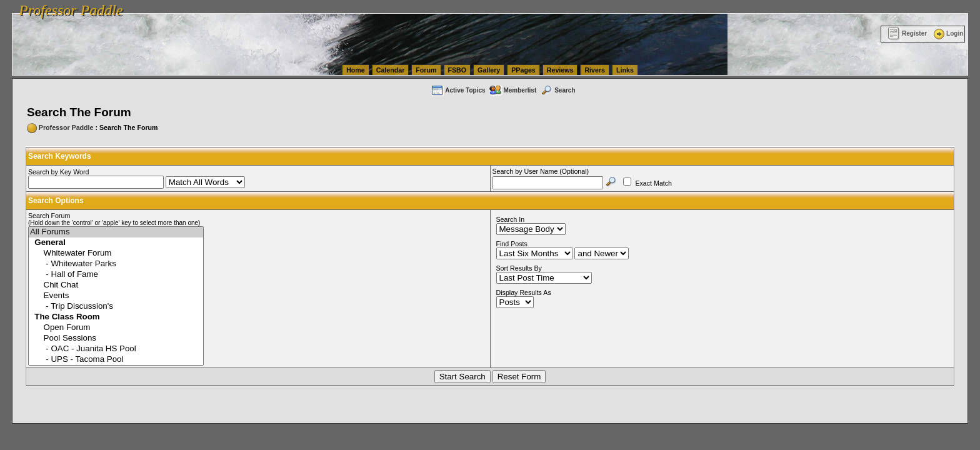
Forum (426, 70)
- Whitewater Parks (116, 264)
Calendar (391, 70)
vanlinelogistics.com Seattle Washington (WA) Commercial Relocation (575, 6)
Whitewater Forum (116, 253)
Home (356, 70)
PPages (523, 70)
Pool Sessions (116, 338)
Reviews (560, 70)
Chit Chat (116, 285)
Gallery (489, 70)
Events (116, 296)
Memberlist (512, 90)
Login (947, 33)
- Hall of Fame (116, 275)
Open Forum (116, 328)
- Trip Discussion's (116, 307)
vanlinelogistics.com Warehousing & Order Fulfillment (759, 6)
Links (625, 70)
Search (557, 90)
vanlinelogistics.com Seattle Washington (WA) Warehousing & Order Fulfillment (353, 6)
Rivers (595, 70)
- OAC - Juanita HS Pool (116, 349)
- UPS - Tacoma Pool (116, 360)
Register (907, 33)
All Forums (116, 232)
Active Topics (458, 90)
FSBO (457, 70)
